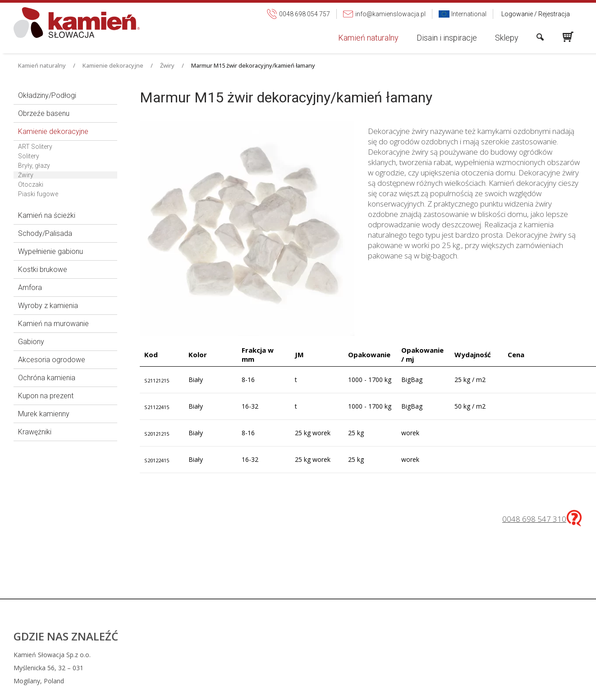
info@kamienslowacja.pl (361, 668)
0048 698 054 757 (357, 655)
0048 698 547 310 (534, 519)
